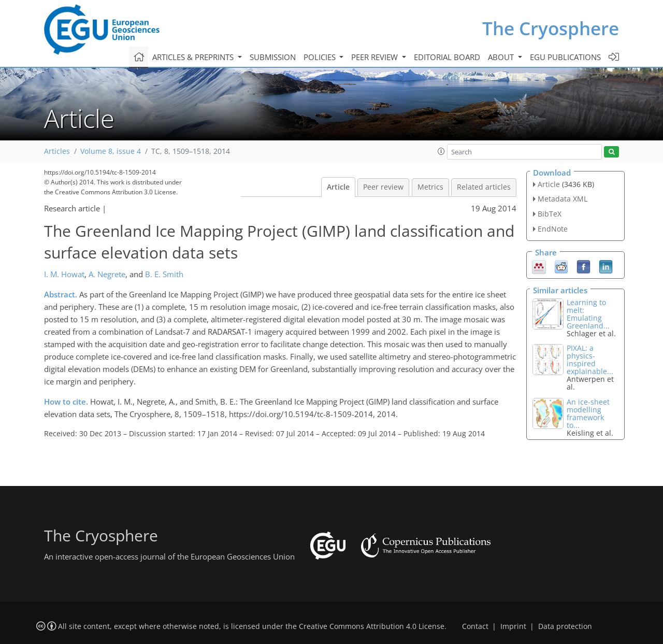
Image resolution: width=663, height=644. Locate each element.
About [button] (502, 57)
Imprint (513, 626)
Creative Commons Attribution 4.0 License (372, 626)
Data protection (565, 626)
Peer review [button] (376, 57)
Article (338, 187)
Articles (57, 151)
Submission (273, 57)
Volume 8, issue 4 (111, 151)
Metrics (430, 187)
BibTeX (550, 214)
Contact (475, 626)
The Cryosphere (551, 28)
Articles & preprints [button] (194, 57)
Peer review (383, 187)
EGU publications (565, 57)
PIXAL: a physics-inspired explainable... (590, 360)
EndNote (553, 229)
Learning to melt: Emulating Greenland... (588, 314)
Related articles (484, 187)
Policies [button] (321, 57)
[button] (441, 151)
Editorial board (447, 57)
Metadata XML (563, 199)
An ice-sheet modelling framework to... (588, 413)
